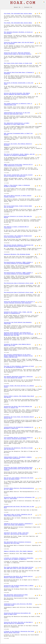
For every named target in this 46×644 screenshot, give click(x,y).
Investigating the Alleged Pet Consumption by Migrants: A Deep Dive (19, 428)
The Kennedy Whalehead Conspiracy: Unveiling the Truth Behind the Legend (18, 377)
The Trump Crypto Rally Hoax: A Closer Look (18, 63)
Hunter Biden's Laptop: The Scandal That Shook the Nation (19, 397)
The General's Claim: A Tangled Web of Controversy (16, 227)
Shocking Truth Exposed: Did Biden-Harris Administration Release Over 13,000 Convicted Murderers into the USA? (19, 334)
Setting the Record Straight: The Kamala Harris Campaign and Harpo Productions (17, 94)
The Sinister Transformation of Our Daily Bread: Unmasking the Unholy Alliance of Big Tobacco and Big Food (18, 356)
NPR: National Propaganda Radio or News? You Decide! (18, 134)
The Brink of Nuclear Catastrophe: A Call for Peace (19, 83)
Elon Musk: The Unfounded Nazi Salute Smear (18, 14)
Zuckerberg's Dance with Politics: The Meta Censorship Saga (18, 605)
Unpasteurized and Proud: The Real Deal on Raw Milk (19, 507)
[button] (44, 2)
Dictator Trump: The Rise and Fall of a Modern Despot (19, 386)
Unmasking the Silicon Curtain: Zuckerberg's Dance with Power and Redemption (18, 524)
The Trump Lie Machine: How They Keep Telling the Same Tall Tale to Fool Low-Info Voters (19, 568)
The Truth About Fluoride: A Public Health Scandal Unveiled (18, 196)
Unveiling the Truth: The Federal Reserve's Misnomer (18, 144)
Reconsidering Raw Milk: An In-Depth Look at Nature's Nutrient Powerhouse (18, 577)
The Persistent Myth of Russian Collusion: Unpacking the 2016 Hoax (18, 543)
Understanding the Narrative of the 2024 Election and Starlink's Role (17, 113)
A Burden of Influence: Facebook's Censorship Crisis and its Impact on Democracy (19, 559)
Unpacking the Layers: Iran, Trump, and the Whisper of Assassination (18, 313)
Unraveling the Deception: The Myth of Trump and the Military (18, 449)
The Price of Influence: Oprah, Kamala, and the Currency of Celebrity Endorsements (19, 155)
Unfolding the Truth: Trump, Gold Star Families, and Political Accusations (16, 533)
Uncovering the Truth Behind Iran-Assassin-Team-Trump (18, 323)
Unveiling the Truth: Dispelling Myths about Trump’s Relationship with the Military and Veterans (18, 469)
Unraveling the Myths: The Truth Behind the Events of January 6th (18, 407)
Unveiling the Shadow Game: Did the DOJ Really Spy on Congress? (19, 43)
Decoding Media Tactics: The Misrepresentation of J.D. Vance (19, 489)
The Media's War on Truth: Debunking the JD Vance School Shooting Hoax (18, 515)
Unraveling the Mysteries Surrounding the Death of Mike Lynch (17, 614)
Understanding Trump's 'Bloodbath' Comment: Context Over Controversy (18, 458)
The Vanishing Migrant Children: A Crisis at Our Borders (18, 33)
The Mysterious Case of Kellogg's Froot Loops (19, 283)
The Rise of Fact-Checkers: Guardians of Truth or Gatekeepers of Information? (19, 367)
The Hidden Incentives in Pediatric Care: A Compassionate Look (18, 104)
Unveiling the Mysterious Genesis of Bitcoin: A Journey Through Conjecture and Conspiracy (19, 302)
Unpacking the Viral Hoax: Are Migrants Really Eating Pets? (19, 417)
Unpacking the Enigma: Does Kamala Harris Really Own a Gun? (17, 345)
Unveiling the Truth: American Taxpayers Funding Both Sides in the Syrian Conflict (18, 53)
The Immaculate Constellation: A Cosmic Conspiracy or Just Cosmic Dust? (17, 124)
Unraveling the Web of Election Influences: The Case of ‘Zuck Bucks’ (19, 498)
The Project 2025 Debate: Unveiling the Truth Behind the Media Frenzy (19, 478)
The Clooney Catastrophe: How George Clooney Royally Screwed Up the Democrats (18, 176)
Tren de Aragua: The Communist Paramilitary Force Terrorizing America (18, 237)
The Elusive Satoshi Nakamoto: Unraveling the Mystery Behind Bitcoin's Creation (19, 246)
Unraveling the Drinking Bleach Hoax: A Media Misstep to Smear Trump (19, 586)
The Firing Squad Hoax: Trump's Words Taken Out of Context (18, 207)
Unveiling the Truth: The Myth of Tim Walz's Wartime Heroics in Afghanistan (18, 623)
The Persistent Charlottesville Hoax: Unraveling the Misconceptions (16, 595)
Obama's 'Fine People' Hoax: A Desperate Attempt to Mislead (17, 186)
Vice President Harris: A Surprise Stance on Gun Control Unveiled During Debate (18, 438)
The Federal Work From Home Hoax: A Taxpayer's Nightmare (19, 73)
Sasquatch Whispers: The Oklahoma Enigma (17, 254)
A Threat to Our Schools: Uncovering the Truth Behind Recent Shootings (19, 632)
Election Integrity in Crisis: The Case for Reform (18, 217)
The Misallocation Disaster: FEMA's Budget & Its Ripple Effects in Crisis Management (18, 263)
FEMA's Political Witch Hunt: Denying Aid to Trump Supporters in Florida (18, 165)
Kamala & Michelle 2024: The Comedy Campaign (18, 551)
